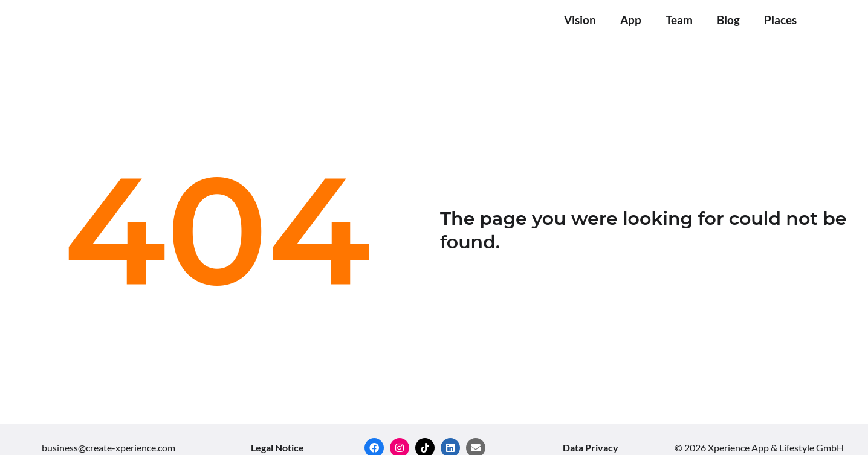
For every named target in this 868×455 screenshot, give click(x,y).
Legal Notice (277, 447)
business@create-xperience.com (108, 447)
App (631, 20)
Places (780, 20)
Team (679, 20)
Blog (728, 20)
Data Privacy (591, 447)
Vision (580, 20)
